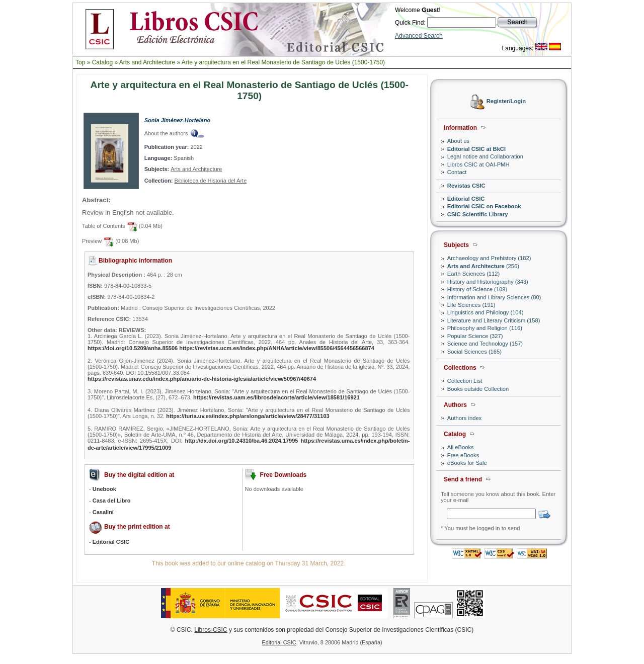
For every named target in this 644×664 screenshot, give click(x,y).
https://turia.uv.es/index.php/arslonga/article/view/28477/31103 (248, 416)
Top (80, 62)
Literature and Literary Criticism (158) (494, 320)
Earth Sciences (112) (473, 274)
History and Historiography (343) (488, 282)
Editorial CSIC (466, 199)
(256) (483, 266)
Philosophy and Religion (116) (485, 328)
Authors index (464, 418)
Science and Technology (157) (485, 344)
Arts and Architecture (147, 62)
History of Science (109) (477, 289)
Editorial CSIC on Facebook (484, 206)
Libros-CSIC (211, 630)
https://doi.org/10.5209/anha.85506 (133, 348)
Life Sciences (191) (471, 305)
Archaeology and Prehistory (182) (489, 258)
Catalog (102, 62)
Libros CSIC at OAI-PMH (478, 164)
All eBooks (461, 447)
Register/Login (506, 102)
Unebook (104, 489)
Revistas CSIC (466, 186)
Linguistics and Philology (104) (486, 312)
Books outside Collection (478, 389)
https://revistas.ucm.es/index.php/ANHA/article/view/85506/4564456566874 (277, 348)
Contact (457, 172)
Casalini (103, 512)
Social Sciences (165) (474, 352)
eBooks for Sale (467, 463)
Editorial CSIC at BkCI (476, 149)
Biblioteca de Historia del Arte (211, 181)
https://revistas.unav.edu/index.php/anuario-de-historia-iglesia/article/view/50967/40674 (202, 379)
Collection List (465, 381)
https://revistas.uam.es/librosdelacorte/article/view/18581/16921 (276, 397)
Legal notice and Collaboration (485, 156)
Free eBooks (463, 455)
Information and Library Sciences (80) (494, 297)
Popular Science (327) (475, 336)
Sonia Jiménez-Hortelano (177, 120)
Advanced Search (419, 36)
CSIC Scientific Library (478, 214)
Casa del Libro (112, 501)
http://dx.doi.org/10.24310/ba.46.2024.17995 (241, 441)
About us (458, 141)
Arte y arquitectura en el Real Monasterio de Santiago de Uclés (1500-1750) (283, 62)
